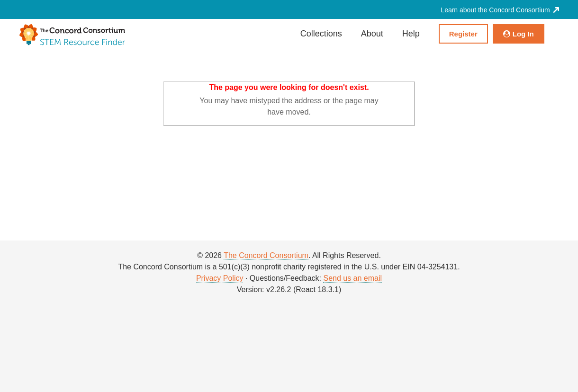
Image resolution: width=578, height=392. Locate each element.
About (372, 34)
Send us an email (352, 278)
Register (463, 34)
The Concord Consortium (266, 255)
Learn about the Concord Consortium (500, 10)
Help (411, 34)
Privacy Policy (220, 278)
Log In (519, 34)
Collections (321, 34)
